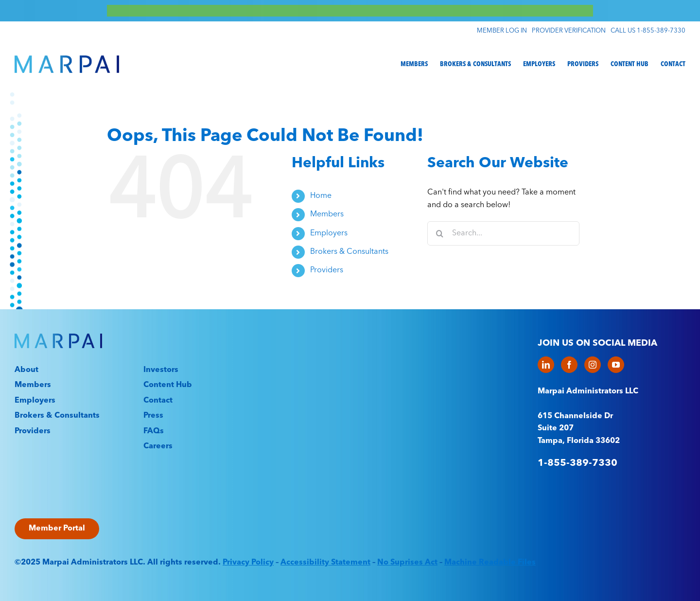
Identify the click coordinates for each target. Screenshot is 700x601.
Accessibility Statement (325, 563)
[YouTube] (616, 365)
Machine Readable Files (490, 563)
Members (327, 214)
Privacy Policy (248, 563)
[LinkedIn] (546, 365)
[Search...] (503, 233)
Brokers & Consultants (349, 252)
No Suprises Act (407, 563)
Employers (329, 233)
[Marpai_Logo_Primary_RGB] (67, 59)
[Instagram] (593, 365)
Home (321, 196)
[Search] (439, 233)
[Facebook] (569, 365)
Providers (327, 270)
